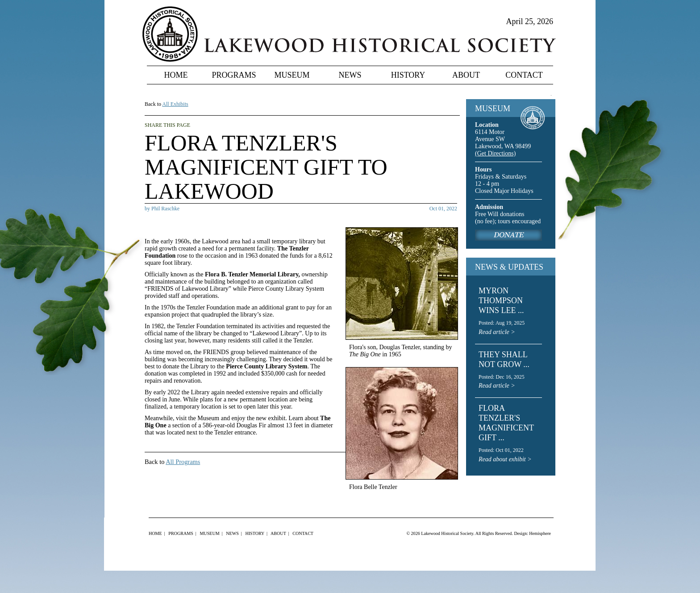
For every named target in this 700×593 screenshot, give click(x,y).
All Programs (183, 462)
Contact (524, 75)
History (408, 75)
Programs (234, 75)
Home (176, 75)
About (466, 75)
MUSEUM (493, 109)
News (350, 75)
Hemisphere (540, 533)
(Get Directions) (495, 153)
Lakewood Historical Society (447, 533)
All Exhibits (175, 104)
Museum (292, 75)
